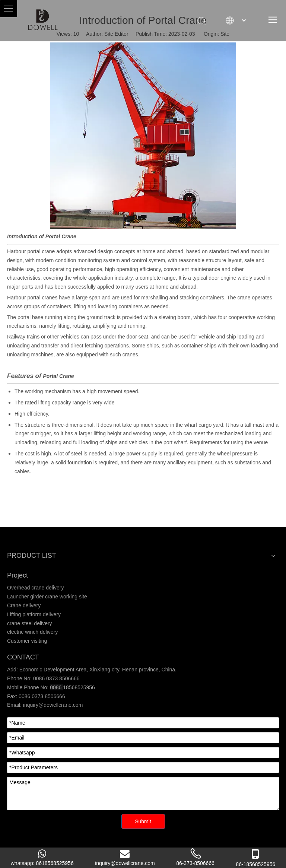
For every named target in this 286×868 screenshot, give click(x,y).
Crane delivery (24, 605)
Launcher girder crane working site (47, 597)
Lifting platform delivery (34, 614)
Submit (143, 821)
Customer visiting (27, 641)
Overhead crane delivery (36, 588)
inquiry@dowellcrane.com (52, 705)
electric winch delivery (32, 632)
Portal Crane (61, 236)
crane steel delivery (30, 623)
